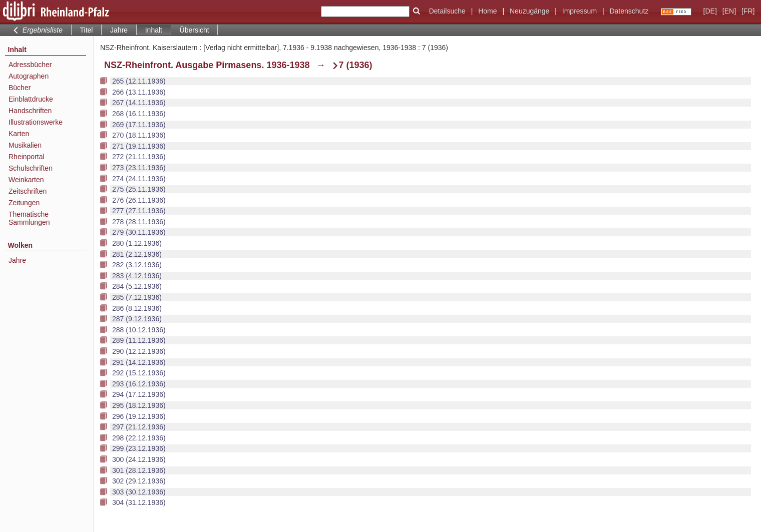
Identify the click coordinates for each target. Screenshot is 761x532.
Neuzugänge (529, 11)
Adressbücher (30, 65)
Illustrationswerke (36, 122)
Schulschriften (31, 168)
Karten (19, 134)
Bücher (20, 88)
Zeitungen (24, 203)
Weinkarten (26, 180)
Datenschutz (629, 11)
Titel (87, 30)
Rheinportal (27, 157)
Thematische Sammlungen (29, 218)
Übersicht (195, 30)
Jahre (119, 30)
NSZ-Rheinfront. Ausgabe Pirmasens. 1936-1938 (207, 65)
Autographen (29, 76)
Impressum (580, 11)
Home (487, 11)
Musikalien (25, 145)
